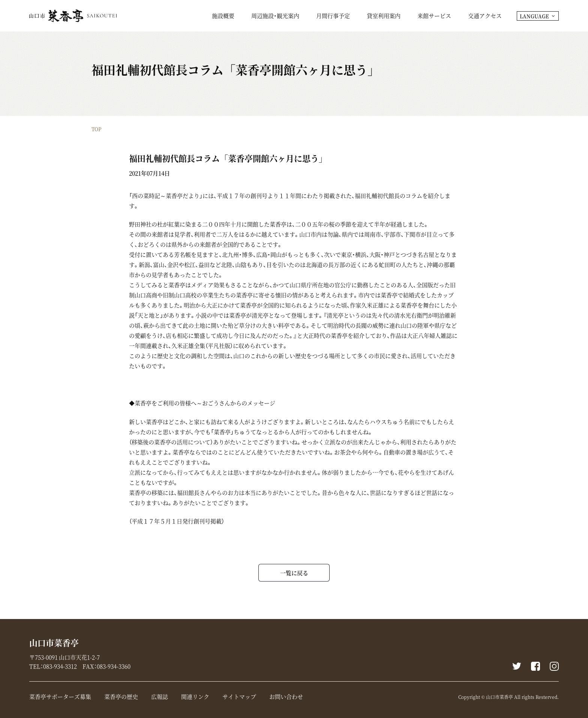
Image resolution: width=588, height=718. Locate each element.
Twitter (517, 666)
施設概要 (223, 16)
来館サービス (434, 16)
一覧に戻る (294, 573)
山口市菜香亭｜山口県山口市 (73, 16)
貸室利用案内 (384, 16)
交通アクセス (485, 16)
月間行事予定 (333, 16)
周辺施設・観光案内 (275, 16)
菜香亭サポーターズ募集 (60, 697)
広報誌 (160, 697)
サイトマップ (239, 697)
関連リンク (195, 697)
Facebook (535, 666)
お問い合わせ (286, 697)
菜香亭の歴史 (121, 697)
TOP (96, 129)
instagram (554, 666)
